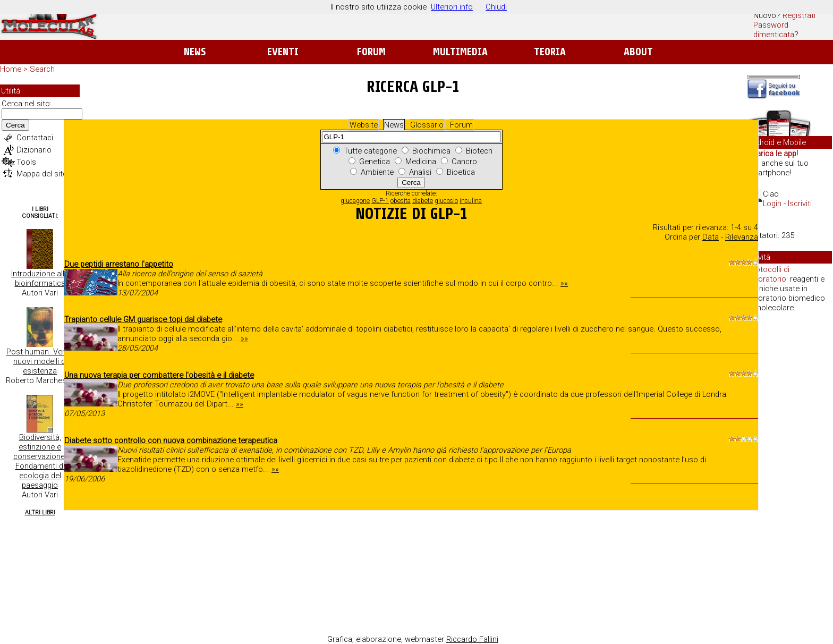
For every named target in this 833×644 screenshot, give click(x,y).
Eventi (283, 52)
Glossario (427, 125)
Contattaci (35, 138)
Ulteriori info (452, 7)
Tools (26, 162)
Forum (371, 52)
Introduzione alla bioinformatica (40, 278)
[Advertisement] (789, 484)
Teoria (550, 52)
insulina (471, 201)
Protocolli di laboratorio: (769, 274)
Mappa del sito (42, 174)
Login (772, 204)
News (195, 52)
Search (42, 69)
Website (364, 125)
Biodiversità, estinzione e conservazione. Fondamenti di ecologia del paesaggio (40, 461)
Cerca (15, 125)
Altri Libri (40, 512)
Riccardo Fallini (472, 639)
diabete (423, 201)
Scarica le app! (772, 154)
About (638, 52)
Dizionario (34, 150)
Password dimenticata (774, 30)
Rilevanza (742, 237)
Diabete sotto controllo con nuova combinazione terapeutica (171, 440)
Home (11, 69)
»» (564, 283)
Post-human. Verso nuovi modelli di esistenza (40, 361)
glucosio (446, 201)
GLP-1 (380, 201)
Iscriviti (800, 204)
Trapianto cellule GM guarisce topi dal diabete (143, 319)
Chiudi (496, 7)
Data (711, 237)
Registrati (799, 15)
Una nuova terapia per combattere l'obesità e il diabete (159, 375)
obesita (401, 201)
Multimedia (460, 52)
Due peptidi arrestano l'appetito (119, 264)
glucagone (355, 201)
